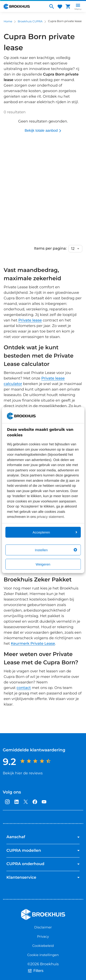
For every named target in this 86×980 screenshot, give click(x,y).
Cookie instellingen (43, 955)
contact (24, 688)
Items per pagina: (50, 249)
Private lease (30, 320)
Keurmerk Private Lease (33, 644)
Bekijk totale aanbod (43, 131)
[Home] (24, 6)
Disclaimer (43, 927)
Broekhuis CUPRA (30, 22)
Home (8, 22)
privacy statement (50, 517)
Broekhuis (30, 911)
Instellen (56, 550)
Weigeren (43, 564)
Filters (35, 971)
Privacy (43, 936)
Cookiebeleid (43, 946)
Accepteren (55, 532)
